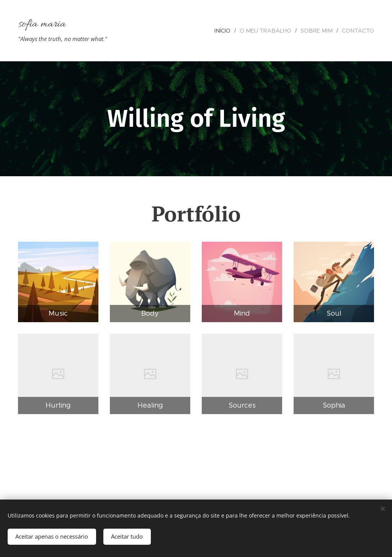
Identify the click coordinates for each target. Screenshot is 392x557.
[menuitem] (232, 31)
